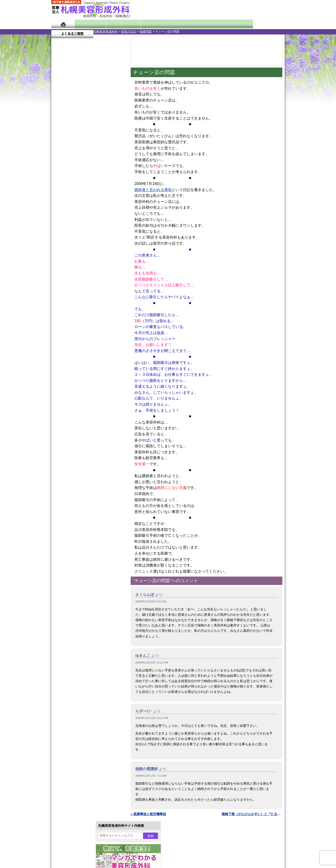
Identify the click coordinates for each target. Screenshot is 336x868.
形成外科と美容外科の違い (80, 587)
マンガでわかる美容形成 (119, 24)
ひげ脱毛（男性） (80, 494)
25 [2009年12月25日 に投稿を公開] (104, 167)
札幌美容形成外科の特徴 (78, 578)
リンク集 (67, 629)
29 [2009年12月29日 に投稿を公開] (77, 174)
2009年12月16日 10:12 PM (152, 663)
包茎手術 (73, 519)
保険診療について (73, 612)
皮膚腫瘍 (73, 527)
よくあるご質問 (264, 24)
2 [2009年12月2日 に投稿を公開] (86, 146)
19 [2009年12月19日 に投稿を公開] (113, 160)
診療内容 (149, 24)
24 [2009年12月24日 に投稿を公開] (95, 167)
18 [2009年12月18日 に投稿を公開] (104, 160)
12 (93, 218)
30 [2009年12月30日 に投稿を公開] (86, 174)
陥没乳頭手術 (77, 418)
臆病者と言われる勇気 (153, 190)
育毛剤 (72, 502)
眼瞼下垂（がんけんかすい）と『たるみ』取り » (252, 814)
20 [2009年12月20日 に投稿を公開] (59, 167)
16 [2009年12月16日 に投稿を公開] (86, 160)
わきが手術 (84, 452)
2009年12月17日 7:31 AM (151, 776)
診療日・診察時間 (219, 24)
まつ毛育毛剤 (77, 511)
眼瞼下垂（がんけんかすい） (88, 410)
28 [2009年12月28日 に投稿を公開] (68, 174)
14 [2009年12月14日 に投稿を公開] (68, 160)
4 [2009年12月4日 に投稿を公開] (104, 146)
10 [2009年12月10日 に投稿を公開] (95, 153)
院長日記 (89, 24)
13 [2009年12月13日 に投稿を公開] (59, 160)
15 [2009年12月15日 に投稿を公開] (77, 160)
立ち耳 (72, 469)
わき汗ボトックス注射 (83, 460)
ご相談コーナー (243, 9)
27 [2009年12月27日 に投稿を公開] (59, 174)
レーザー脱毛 (77, 477)
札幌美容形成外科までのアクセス (85, 595)
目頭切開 (73, 536)
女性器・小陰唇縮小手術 (85, 427)
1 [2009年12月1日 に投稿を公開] (77, 146)
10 (83, 218)
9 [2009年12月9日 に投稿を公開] (86, 153)
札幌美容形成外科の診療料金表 (83, 603)
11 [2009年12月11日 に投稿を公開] (104, 153)
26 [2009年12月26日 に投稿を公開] (113, 167)
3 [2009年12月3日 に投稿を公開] (95, 146)
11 (88, 218)
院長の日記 (87, 32)
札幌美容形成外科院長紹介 (80, 620)
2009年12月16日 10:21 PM (152, 718)
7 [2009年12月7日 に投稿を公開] (68, 153)
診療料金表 (180, 24)
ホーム (63, 24)
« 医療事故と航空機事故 (148, 814)
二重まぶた (75, 435)
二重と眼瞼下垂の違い (77, 444)
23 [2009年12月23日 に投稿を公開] (86, 167)
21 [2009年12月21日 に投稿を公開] (68, 167)
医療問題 (104, 32)
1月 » (73, 183)
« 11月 (59, 183)
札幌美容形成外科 (63, 32)
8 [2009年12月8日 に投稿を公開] (77, 153)
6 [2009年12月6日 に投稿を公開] (59, 153)
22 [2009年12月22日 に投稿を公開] (77, 167)
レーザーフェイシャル (83, 485)
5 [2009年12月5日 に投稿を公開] (113, 146)
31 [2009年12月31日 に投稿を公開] (95, 174)
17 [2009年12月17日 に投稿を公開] (95, 160)
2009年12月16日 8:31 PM (151, 601)
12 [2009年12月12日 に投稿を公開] (113, 153)
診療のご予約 (271, 9)
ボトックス (75, 544)
